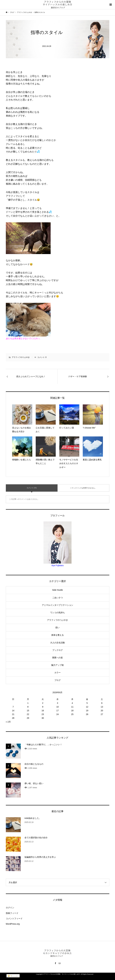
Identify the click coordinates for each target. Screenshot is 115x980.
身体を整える (57, 635)
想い (57, 627)
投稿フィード (12, 913)
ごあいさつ (57, 598)
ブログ (57, 680)
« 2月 (8, 722)
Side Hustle (57, 590)
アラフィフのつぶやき (21, 357)
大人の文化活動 (57, 643)
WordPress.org (13, 924)
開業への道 (57, 658)
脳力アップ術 (57, 665)
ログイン (10, 908)
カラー (57, 673)
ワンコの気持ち (57, 613)
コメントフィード (14, 919)
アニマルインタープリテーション (57, 605)
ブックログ (57, 650)
